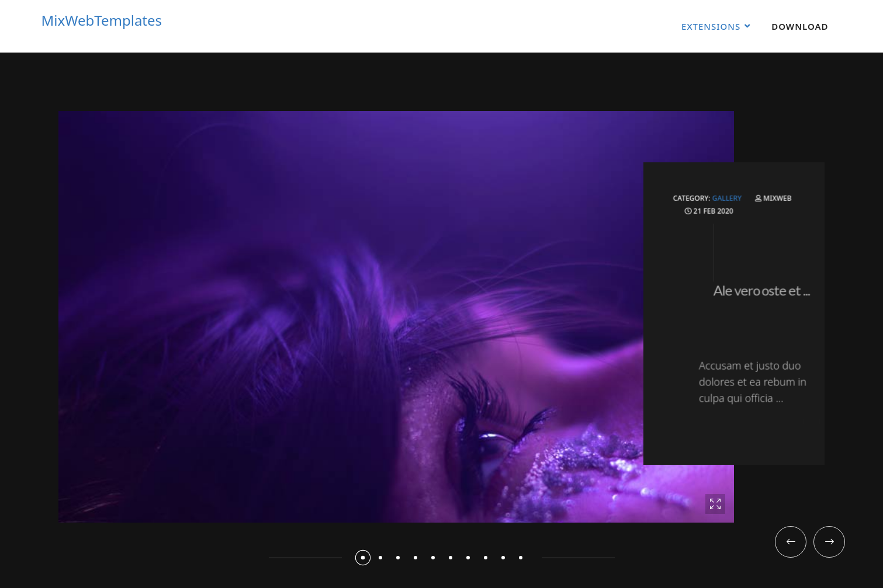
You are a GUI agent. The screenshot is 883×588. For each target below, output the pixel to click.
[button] (362, 558)
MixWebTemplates (102, 20)
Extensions (711, 26)
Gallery (730, 207)
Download (800, 26)
